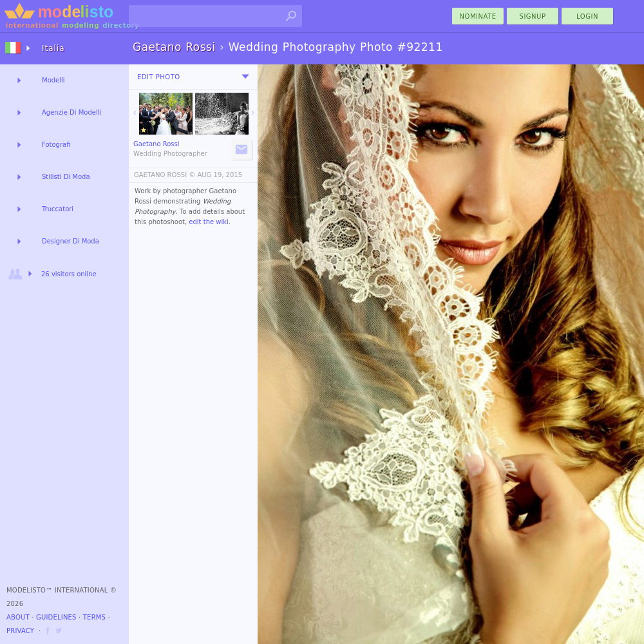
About (18, 617)
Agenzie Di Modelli (71, 112)
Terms (94, 617)
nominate (478, 16)
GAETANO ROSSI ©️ (165, 175)
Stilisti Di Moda (66, 177)
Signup (533, 16)
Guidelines (56, 617)
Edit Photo (159, 77)
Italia (53, 48)
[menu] (245, 77)
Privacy (20, 631)
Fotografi (56, 145)
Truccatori (58, 209)
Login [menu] (587, 16)
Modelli (53, 80)
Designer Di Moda (71, 241)
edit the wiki (209, 222)
